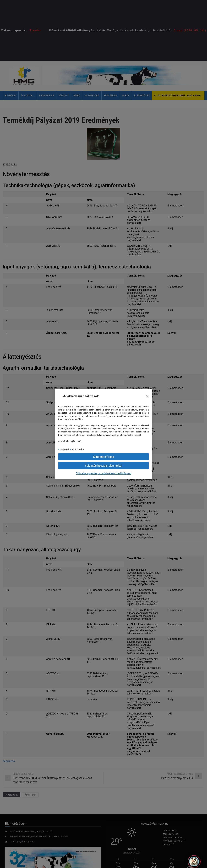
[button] (103, 466)
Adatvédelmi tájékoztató (70, 441)
